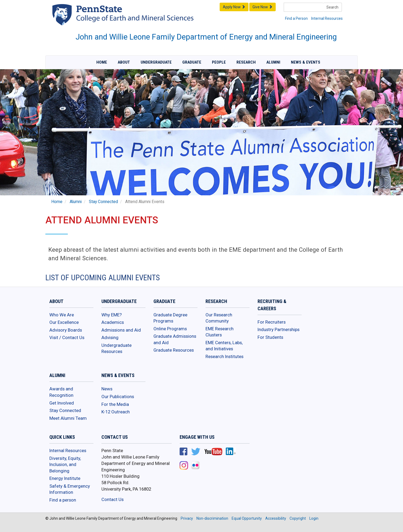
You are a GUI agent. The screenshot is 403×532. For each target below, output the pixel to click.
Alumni (273, 62)
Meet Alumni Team (68, 418)
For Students (270, 337)
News (107, 389)
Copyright (298, 518)
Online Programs (170, 329)
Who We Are (62, 315)
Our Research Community (219, 318)
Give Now (262, 7)
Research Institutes (224, 356)
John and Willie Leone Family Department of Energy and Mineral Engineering (206, 37)
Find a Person (296, 18)
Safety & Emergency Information (70, 489)
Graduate (192, 62)
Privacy (187, 518)
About (124, 62)
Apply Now (234, 7)
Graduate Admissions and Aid (175, 339)
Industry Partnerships (278, 329)
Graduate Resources (174, 350)
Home (102, 62)
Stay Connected (103, 202)
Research (246, 62)
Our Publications (118, 397)
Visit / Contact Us (67, 337)
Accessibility (276, 518)
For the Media (115, 404)
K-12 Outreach (116, 412)
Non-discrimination (212, 518)
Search (332, 7)
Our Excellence (64, 322)
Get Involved (62, 403)
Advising (110, 337)
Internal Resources (327, 18)
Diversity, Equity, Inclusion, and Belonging (65, 465)
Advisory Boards (66, 330)
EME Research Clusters (220, 332)
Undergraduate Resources (116, 348)
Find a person (63, 500)
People (219, 62)
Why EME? (112, 315)
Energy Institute (65, 478)
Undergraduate (156, 62)
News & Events (306, 62)
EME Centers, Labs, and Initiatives (224, 346)
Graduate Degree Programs (170, 318)
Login (314, 518)
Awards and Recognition (61, 392)
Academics (113, 322)
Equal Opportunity (247, 518)
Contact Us (112, 499)
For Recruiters (272, 322)
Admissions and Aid (121, 330)
